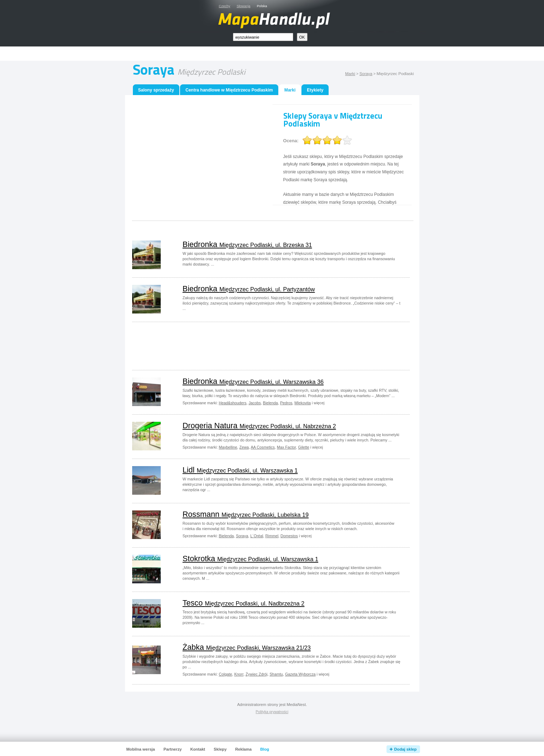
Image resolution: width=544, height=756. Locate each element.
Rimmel (272, 536)
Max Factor (286, 447)
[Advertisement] (280, 54)
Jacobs (255, 403)
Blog (264, 749)
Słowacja (244, 6)
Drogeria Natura (259, 426)
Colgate (225, 674)
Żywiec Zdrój (256, 674)
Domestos (289, 536)
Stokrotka (250, 559)
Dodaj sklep (406, 749)
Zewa (244, 447)
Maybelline (228, 447)
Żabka (247, 647)
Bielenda (270, 403)
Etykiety (315, 90)
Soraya (366, 74)
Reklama (243, 749)
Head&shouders (232, 403)
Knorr (239, 674)
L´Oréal (257, 536)
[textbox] (263, 37)
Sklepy (220, 749)
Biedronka (247, 244)
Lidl (240, 470)
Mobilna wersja (141, 749)
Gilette (303, 447)
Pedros (286, 403)
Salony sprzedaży (156, 90)
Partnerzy (173, 749)
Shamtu (276, 674)
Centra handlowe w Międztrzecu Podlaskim (229, 90)
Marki (350, 74)
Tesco (243, 603)
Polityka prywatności (272, 712)
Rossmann (246, 514)
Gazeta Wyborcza (300, 674)
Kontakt (198, 749)
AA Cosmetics (263, 447)
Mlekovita (303, 403)
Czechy (225, 6)
